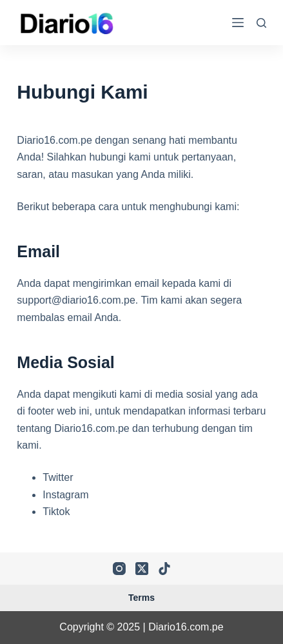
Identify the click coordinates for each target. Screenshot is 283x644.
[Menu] (238, 23)
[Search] (261, 23)
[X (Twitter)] (142, 569)
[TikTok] (164, 569)
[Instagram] (119, 569)
